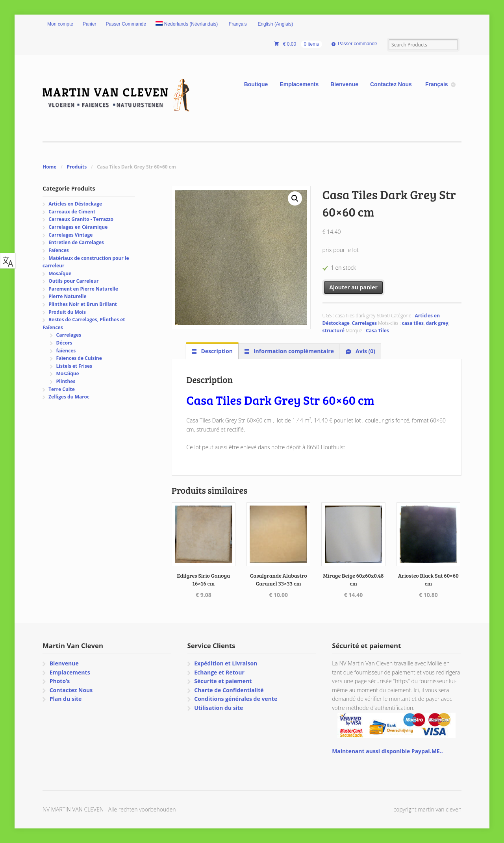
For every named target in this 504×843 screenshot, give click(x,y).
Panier (90, 24)
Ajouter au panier (353, 287)
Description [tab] (216, 351)
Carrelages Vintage (70, 235)
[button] (295, 198)
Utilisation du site (219, 708)
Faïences (59, 250)
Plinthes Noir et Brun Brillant (83, 304)
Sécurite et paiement (223, 681)
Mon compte (60, 24)
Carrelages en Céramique (78, 227)
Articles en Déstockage (75, 204)
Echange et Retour (219, 672)
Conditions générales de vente (236, 699)
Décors (64, 343)
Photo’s (60, 681)
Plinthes (66, 381)
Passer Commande (126, 24)
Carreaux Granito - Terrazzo (81, 219)
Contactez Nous (391, 84)
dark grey (437, 323)
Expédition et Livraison (226, 663)
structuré (334, 331)
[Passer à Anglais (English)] (275, 24)
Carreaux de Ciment (72, 212)
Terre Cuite (62, 389)
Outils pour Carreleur (73, 281)
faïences (66, 351)
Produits (77, 167)
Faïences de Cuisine (79, 358)
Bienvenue (344, 84)
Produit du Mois (67, 312)
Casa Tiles (377, 331)
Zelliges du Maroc (69, 397)
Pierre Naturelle (67, 296)
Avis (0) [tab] (365, 351)
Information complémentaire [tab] (293, 351)
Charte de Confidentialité (229, 690)
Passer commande (358, 44)
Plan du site (66, 699)
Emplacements (299, 84)
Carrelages (365, 323)
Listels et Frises (74, 366)
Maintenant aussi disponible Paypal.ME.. (387, 751)
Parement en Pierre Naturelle (83, 289)
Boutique (256, 84)
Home (49, 167)
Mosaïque (60, 273)
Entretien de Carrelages (76, 242)
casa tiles (413, 323)
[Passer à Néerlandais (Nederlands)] (187, 24)
